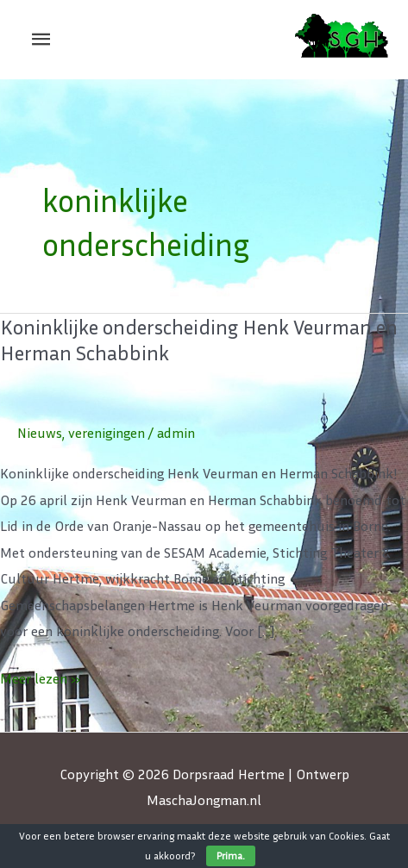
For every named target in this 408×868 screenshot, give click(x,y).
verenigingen (107, 433)
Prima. (231, 856)
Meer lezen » (40, 676)
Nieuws (40, 433)
